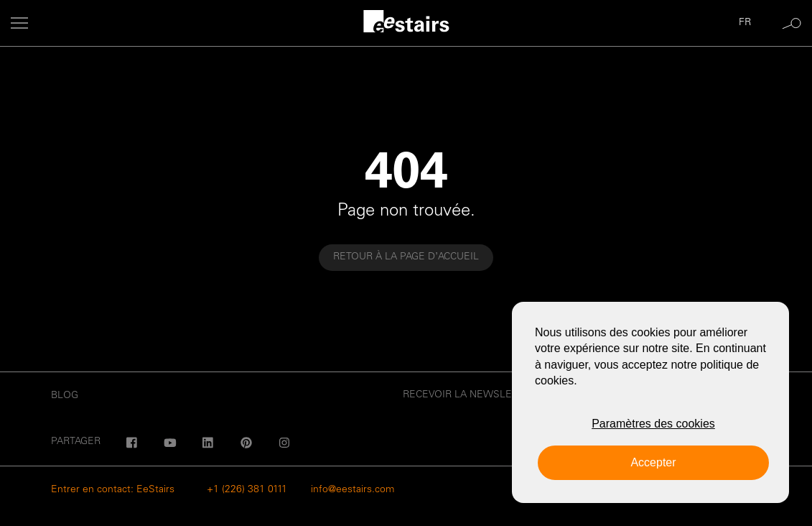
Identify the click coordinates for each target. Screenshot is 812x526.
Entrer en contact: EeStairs (113, 490)
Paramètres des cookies (653, 424)
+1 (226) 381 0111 (247, 490)
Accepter (653, 462)
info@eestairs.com (353, 490)
